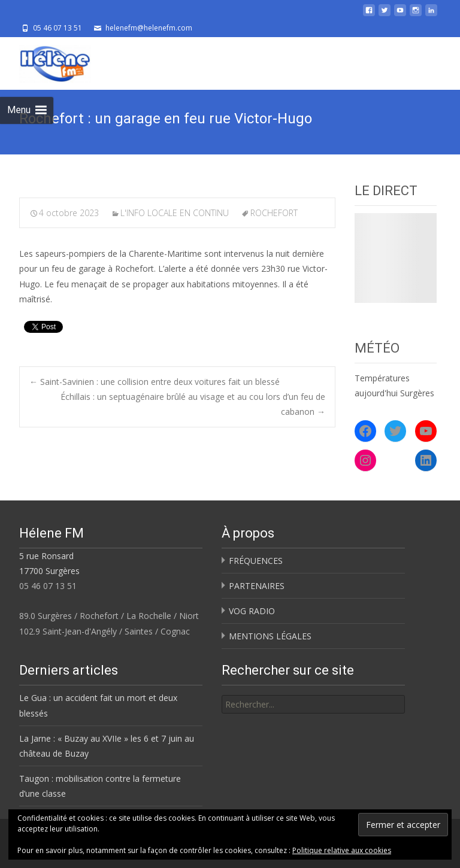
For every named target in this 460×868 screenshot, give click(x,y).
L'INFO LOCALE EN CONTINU (175, 213)
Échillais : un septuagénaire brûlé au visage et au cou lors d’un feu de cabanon (193, 404)
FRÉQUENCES (256, 561)
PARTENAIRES (257, 586)
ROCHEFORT (274, 213)
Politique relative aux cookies (342, 850)
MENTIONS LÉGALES (270, 636)
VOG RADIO (252, 611)
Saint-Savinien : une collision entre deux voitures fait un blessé (155, 382)
